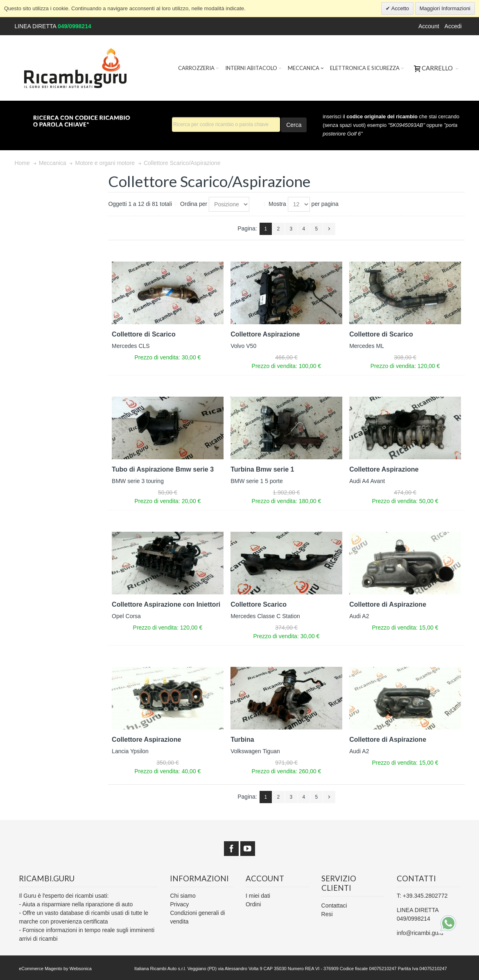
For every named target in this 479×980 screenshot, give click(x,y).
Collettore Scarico (259, 604)
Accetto (400, 8)
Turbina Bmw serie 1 (262, 469)
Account (429, 26)
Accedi (453, 26)
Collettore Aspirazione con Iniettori (166, 604)
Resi (327, 914)
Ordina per (194, 204)
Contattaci (334, 905)
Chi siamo (183, 896)
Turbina (242, 740)
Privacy (179, 904)
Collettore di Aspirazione (388, 604)
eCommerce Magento (41, 969)
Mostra (277, 204)
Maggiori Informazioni (445, 8)
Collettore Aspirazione (265, 334)
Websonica (81, 969)
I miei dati (258, 896)
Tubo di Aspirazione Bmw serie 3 (163, 469)
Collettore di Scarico (144, 334)
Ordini (253, 904)
